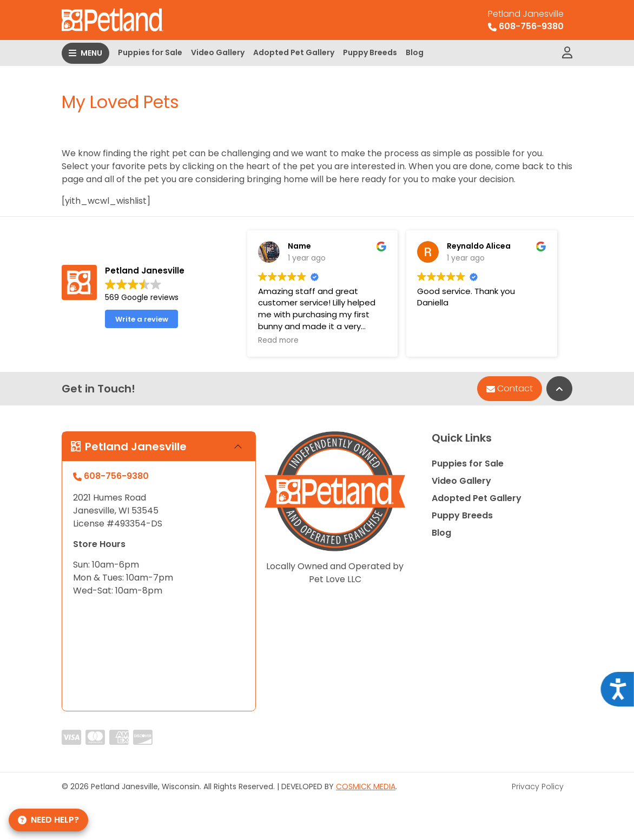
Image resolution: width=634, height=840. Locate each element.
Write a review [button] (142, 319)
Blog (415, 52)
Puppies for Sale (150, 52)
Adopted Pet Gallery (294, 52)
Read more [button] (278, 341)
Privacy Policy (538, 786)
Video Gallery (218, 52)
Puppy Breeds (370, 52)
